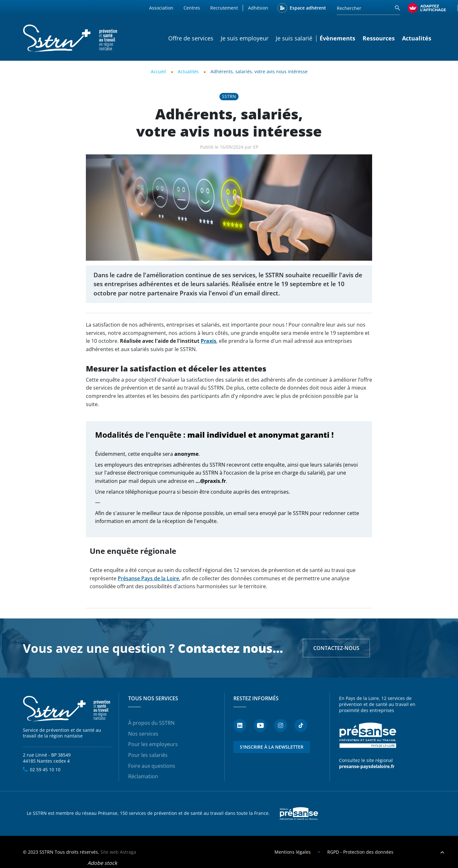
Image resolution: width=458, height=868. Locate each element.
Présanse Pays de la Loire (148, 578)
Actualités (417, 38)
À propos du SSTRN (151, 723)
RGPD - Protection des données (360, 852)
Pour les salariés (148, 755)
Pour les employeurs (153, 744)
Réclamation (143, 776)
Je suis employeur (245, 38)
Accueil (158, 71)
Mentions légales (293, 852)
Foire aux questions (152, 766)
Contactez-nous (336, 648)
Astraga (128, 852)
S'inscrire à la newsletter (272, 747)
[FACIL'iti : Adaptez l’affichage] (427, 8)
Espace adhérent (308, 8)
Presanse (299, 814)
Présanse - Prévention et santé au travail (368, 735)
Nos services (143, 734)
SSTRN (67, 709)
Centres (192, 8)
